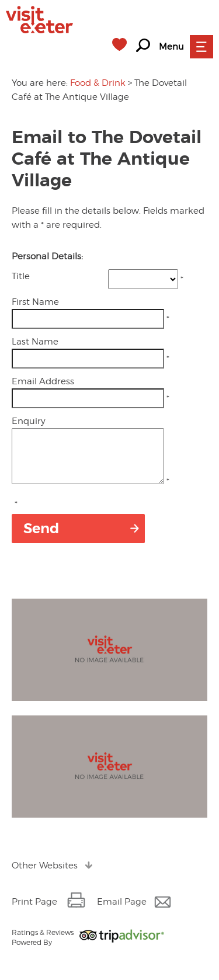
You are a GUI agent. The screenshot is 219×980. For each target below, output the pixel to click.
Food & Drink (98, 83)
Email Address (43, 381)
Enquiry (29, 421)
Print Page (34, 912)
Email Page (122, 912)
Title (21, 276)
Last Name (35, 342)
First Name (35, 302)
